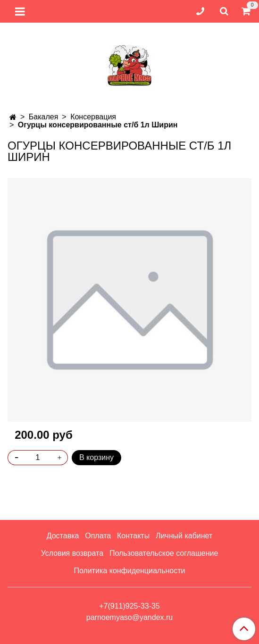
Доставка (63, 536)
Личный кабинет (184, 536)
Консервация (93, 117)
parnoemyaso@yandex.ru (129, 617)
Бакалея (44, 117)
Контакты (133, 536)
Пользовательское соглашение (164, 553)
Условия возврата (72, 553)
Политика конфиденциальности (129, 571)
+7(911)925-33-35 (129, 606)
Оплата (98, 536)
